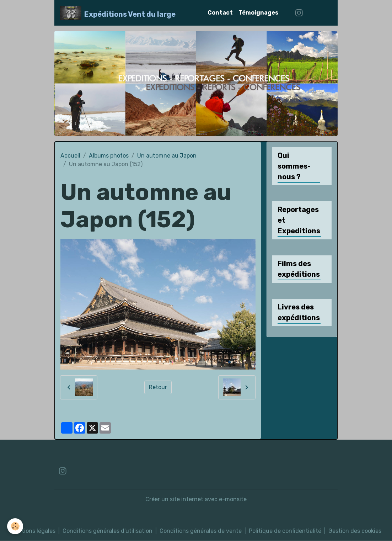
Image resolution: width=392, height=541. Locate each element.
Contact (220, 13)
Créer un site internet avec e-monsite (196, 499)
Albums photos (109, 156)
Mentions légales (33, 531)
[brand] (118, 13)
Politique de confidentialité (285, 531)
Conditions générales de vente (201, 531)
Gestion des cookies (355, 531)
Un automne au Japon (167, 156)
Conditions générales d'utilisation (108, 531)
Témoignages (258, 13)
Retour (158, 387)
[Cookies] (15, 526)
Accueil (70, 156)
